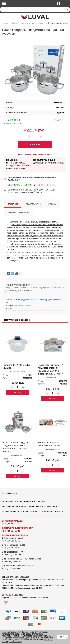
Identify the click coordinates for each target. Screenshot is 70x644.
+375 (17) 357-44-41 (11, 548)
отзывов (32, 598)
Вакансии (7, 501)
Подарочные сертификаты (42, 506)
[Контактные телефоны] (58, 3)
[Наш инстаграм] (6, 603)
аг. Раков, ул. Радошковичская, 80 (18, 566)
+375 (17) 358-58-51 (11, 541)
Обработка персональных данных (21, 511)
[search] (67, 10)
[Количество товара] (35, 137)
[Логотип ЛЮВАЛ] (35, 17)
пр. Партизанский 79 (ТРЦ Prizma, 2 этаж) (22, 559)
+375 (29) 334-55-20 (11, 531)
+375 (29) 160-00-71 (11, 524)
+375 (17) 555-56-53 (11, 568)
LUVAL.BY (7, 595)
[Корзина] (65, 4)
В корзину (18, 393)
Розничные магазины (14, 506)
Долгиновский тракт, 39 (13, 538)
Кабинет (59, 511)
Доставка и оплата (25, 501)
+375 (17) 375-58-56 (23, 305)
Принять (62, 637)
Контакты (47, 511)
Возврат (41, 501)
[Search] (32, 10)
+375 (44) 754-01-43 (12, 562)
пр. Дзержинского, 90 (12, 552)
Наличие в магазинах (14, 121)
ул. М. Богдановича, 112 (14, 545)
